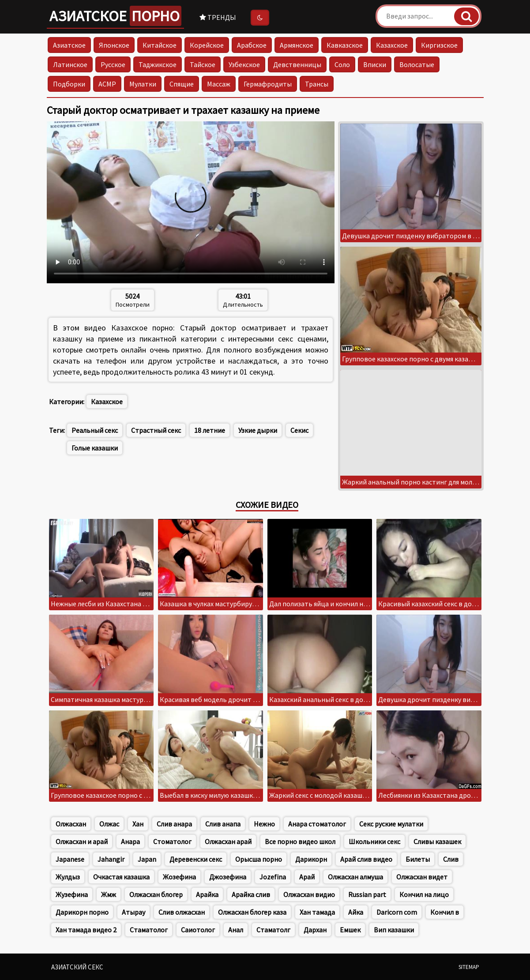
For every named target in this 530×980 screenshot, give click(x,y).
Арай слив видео (366, 859)
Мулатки (143, 84)
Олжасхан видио (309, 894)
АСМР (107, 84)
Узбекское (244, 64)
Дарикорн (311, 859)
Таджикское (158, 64)
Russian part (367, 894)
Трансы (317, 84)
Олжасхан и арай (82, 841)
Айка (356, 912)
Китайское (160, 45)
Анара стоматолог (317, 824)
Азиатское (115, 16)
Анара (130, 841)
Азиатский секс (77, 967)
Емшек (350, 930)
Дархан (315, 930)
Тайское (203, 64)
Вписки (375, 64)
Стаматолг (273, 930)
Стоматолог (172, 841)
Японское (114, 45)
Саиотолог (198, 930)
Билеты (418, 859)
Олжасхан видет (422, 877)
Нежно (264, 824)
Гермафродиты (268, 84)
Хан (138, 824)
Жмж (109, 894)
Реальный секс (95, 430)
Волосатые (417, 64)
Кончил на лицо (424, 894)
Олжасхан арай (228, 841)
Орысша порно (259, 859)
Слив (451, 859)
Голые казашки (95, 448)
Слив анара (174, 824)
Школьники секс (374, 841)
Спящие (182, 84)
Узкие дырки (258, 430)
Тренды (218, 17)
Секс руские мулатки (391, 824)
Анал (236, 930)
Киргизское (439, 45)
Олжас (109, 824)
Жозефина (179, 877)
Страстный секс (156, 430)
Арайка (207, 894)
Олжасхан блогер (156, 894)
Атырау (133, 912)
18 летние (210, 430)
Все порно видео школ (300, 841)
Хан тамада (317, 912)
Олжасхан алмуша (355, 877)
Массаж (219, 84)
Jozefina (273, 877)
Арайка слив (251, 894)
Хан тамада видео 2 (86, 930)
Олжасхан (71, 824)
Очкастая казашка (121, 877)
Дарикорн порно (82, 912)
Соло (342, 64)
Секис (299, 430)
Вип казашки (394, 930)
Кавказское (345, 45)
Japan (147, 859)
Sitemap (469, 967)
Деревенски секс (196, 859)
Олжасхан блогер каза (252, 912)
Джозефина (228, 877)
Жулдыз (68, 877)
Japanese (70, 859)
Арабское (252, 45)
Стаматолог (149, 930)
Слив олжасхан (182, 912)
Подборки (69, 84)
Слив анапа (223, 824)
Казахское (392, 45)
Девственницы (297, 64)
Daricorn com (397, 912)
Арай (307, 877)
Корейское (207, 45)
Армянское (297, 45)
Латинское (70, 64)
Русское (113, 64)
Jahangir (111, 859)
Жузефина (72, 894)
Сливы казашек (437, 841)
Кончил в (445, 912)
